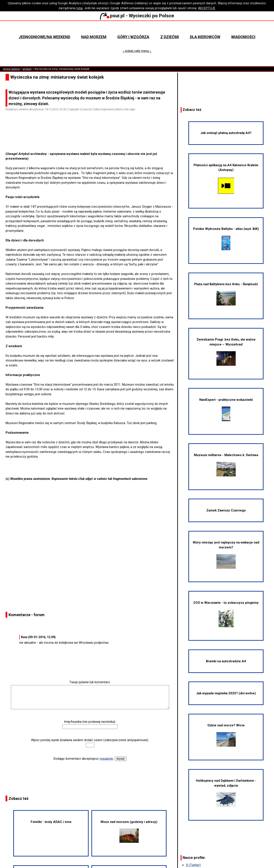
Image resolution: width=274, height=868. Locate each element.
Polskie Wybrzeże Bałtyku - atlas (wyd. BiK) (226, 239)
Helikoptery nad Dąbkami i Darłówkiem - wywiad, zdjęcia (226, 793)
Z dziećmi (170, 37)
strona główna (11, 69)
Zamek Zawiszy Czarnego (226, 510)
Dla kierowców (205, 37)
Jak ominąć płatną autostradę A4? (226, 133)
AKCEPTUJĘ (207, 8)
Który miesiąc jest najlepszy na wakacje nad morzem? (226, 554)
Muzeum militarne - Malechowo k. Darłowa (226, 465)
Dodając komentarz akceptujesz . (84, 759)
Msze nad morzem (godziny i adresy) (129, 831)
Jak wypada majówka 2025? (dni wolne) (226, 693)
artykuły (27, 69)
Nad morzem (94, 37)
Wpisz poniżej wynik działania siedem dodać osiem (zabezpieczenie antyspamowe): (90, 740)
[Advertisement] (92, 139)
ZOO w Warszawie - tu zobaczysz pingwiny (226, 614)
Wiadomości (243, 37)
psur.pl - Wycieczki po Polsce (137, 16)
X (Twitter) (193, 865)
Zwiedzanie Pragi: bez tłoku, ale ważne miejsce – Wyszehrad (226, 352)
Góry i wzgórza (133, 37)
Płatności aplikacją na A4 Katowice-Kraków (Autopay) (226, 179)
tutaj (80, 8)
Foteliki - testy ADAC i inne (51, 822)
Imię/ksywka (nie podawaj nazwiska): (90, 722)
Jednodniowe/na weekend (44, 37)
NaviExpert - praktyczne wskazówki (226, 409)
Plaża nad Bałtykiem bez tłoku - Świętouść (226, 294)
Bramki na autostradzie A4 (226, 661)
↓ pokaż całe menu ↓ (137, 51)
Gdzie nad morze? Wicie (226, 735)
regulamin (106, 759)
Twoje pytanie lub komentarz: (90, 682)
